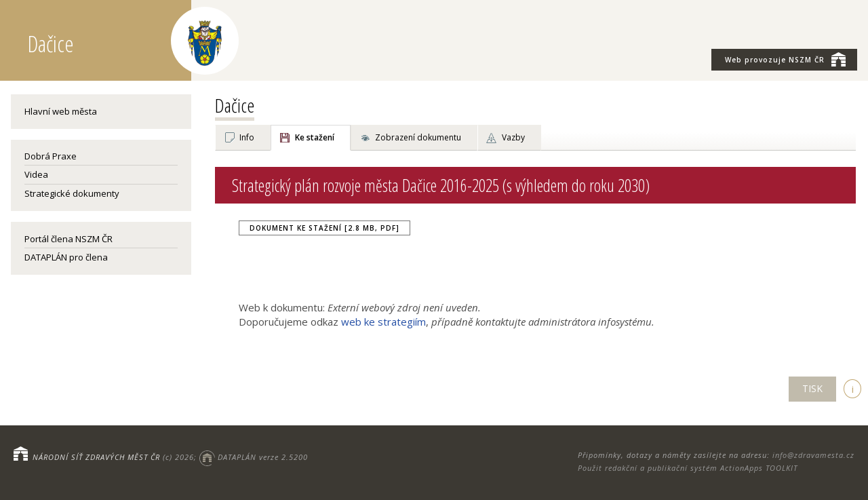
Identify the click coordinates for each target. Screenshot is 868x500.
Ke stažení (315, 137)
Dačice (235, 105)
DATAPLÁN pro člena (66, 257)
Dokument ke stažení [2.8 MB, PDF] (324, 228)
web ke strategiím (383, 322)
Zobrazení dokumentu (418, 137)
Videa (36, 174)
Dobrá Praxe (51, 156)
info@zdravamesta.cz (813, 455)
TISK (812, 388)
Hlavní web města (61, 111)
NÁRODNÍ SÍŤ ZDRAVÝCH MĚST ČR (96, 457)
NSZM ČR (785, 59)
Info (247, 137)
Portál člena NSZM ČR (68, 239)
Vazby (513, 137)
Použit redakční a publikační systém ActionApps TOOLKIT (688, 468)
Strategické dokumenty (72, 193)
